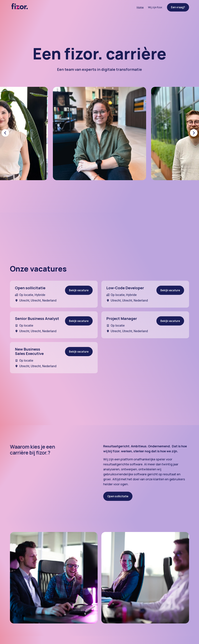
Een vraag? (178, 7)
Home (140, 7)
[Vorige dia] (5, 133)
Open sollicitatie (30, 288)
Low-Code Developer (125, 288)
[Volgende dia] (194, 133)
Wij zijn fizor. (155, 7)
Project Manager (122, 319)
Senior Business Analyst (37, 319)
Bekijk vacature (79, 290)
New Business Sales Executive (29, 351)
